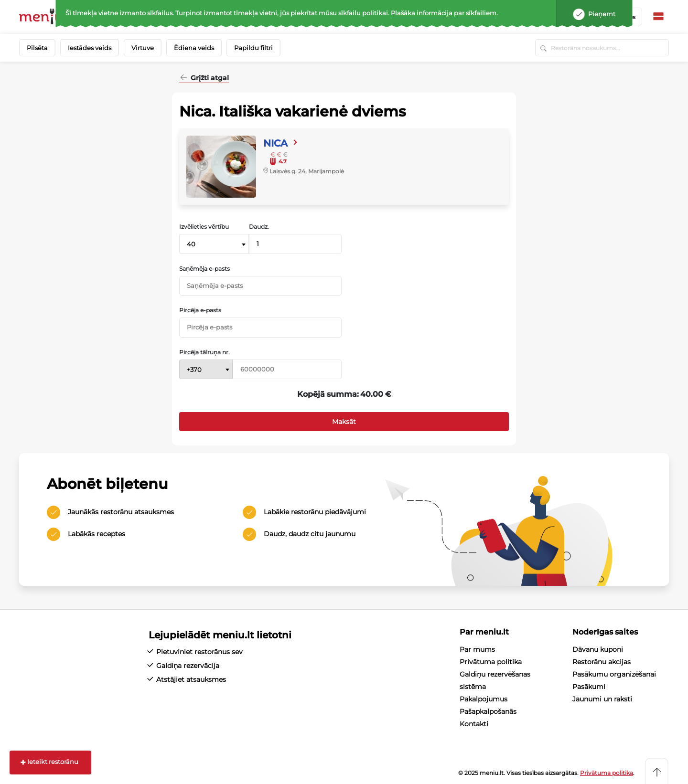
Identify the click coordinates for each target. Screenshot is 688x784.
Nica (275, 143)
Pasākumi (589, 687)
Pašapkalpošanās (488, 711)
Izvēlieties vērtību (204, 227)
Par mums (477, 649)
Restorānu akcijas (602, 662)
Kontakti (474, 724)
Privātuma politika (491, 662)
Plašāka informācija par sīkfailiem (444, 13)
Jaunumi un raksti (602, 699)
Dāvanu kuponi (598, 649)
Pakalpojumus (484, 699)
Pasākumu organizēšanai (614, 674)
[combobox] (214, 244)
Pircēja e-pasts (200, 310)
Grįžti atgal (209, 78)
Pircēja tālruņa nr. (204, 352)
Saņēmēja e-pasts (204, 269)
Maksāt (344, 422)
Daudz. (259, 227)
